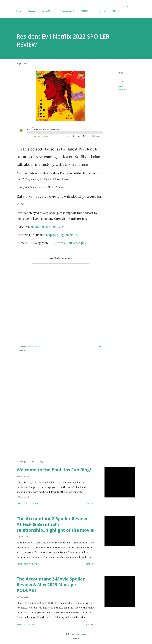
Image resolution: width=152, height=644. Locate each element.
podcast (120, 86)
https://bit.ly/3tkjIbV (72, 243)
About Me (47, 11)
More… (116, 11)
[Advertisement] (57, 430)
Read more (91, 504)
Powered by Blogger (76, 634)
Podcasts (32, 11)
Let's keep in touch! (66, 11)
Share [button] (120, 73)
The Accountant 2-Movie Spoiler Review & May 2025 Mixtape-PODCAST (51, 585)
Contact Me (101, 11)
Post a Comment (32, 504)
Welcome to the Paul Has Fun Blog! (54, 470)
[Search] (125, 7)
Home (19, 11)
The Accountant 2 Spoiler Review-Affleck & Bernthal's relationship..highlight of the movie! (56, 524)
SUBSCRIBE (85, 11)
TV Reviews (122, 90)
